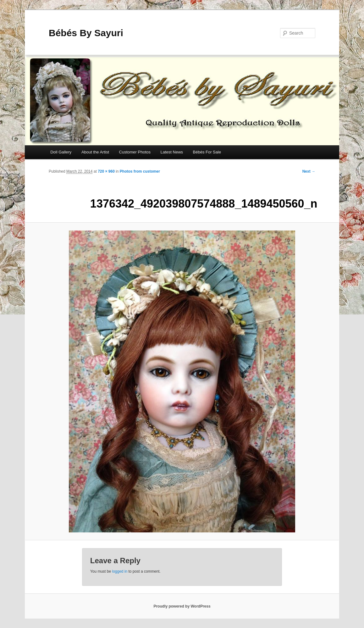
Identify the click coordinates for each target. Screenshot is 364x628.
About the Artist (95, 152)
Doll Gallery (61, 152)
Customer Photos (135, 152)
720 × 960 (106, 171)
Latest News (172, 152)
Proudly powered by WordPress (182, 606)
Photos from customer (140, 171)
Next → (309, 171)
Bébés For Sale (207, 152)
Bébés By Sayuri (86, 33)
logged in (120, 571)
